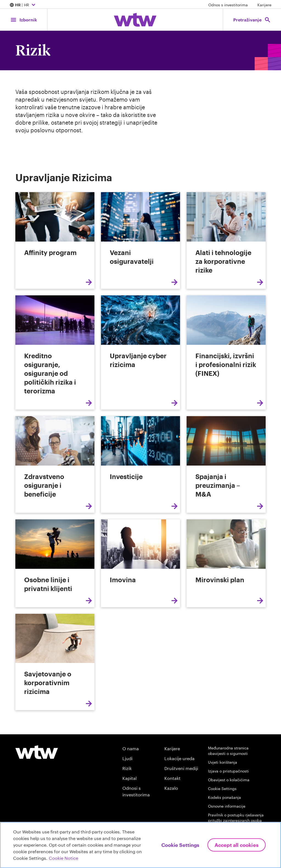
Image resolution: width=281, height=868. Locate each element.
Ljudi (127, 758)
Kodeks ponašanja (224, 797)
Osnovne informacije (227, 806)
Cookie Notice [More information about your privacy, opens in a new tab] (64, 858)
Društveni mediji (181, 768)
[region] (140, 845)
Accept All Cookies (237, 845)
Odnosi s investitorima (136, 791)
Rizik (127, 768)
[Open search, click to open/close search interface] (252, 20)
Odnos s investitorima (228, 5)
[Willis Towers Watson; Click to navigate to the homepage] (135, 20)
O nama (131, 748)
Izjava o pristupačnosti (228, 771)
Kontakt (172, 778)
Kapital (130, 778)
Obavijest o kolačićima (229, 780)
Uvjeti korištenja (223, 762)
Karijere (264, 5)
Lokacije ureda (179, 758)
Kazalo (171, 788)
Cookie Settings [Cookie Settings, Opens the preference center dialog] (180, 845)
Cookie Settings (222, 789)
